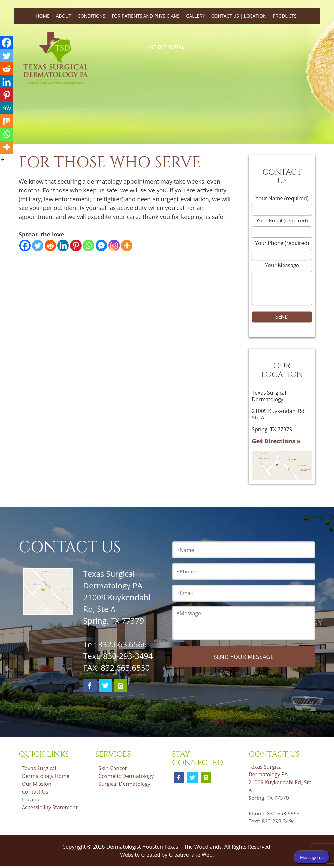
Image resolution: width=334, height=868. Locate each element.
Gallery (195, 16)
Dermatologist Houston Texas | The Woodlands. (165, 847)
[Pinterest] (76, 245)
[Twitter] (38, 245)
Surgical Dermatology (124, 784)
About (64, 16)
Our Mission (37, 784)
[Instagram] (114, 245)
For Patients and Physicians (146, 16)
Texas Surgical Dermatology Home (46, 772)
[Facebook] (25, 245)
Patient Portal (166, 47)
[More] (127, 245)
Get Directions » (276, 441)
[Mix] (7, 121)
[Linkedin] (63, 245)
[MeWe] (7, 108)
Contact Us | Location (239, 16)
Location (32, 799)
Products (285, 16)
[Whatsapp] (89, 245)
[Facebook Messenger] (101, 245)
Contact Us (35, 792)
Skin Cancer (113, 768)
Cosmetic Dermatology (126, 776)
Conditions (91, 16)
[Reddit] (50, 245)
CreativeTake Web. (191, 855)
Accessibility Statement (50, 807)
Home (43, 16)
